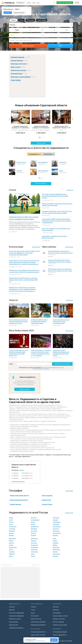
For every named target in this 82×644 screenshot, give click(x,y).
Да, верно (8, 13)
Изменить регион (19, 13)
